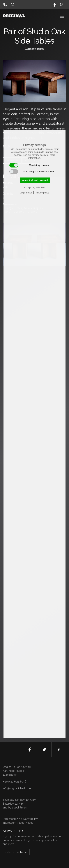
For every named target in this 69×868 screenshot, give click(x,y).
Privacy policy (42, 193)
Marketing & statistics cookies (32, 172)
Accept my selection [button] (35, 187)
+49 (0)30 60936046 (14, 782)
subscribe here (16, 852)
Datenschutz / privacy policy (20, 819)
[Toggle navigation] (62, 16)
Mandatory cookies (29, 165)
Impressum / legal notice (18, 823)
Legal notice (26, 193)
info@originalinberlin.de (17, 788)
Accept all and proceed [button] (35, 180)
